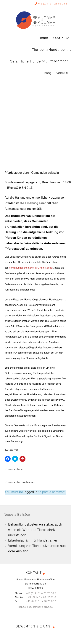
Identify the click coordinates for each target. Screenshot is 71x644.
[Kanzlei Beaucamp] (35, 20)
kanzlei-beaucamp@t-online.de (35, 607)
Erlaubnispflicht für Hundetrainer (33, 541)
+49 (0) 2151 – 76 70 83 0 (41, 602)
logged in (31, 492)
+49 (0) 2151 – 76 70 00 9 (41, 594)
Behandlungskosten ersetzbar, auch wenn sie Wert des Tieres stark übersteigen (35, 530)
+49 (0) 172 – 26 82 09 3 (53, 4)
